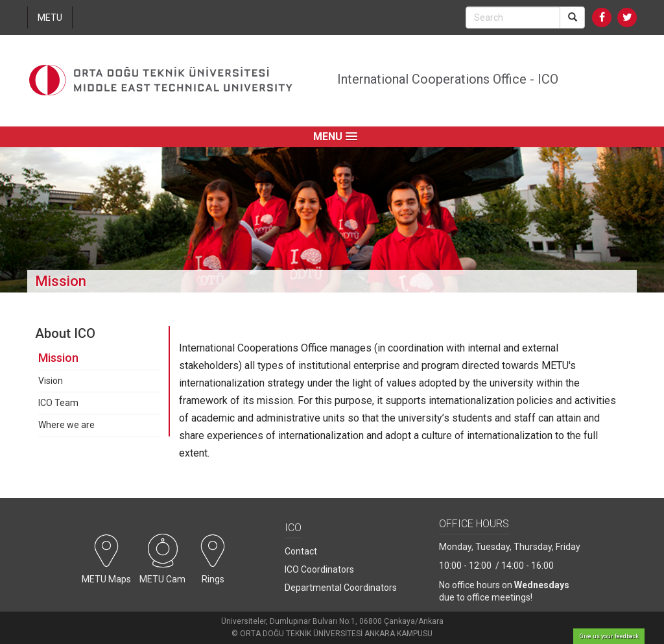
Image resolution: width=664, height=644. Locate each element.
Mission (58, 358)
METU (50, 18)
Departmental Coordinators (341, 588)
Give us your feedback (609, 636)
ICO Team (58, 403)
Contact (301, 551)
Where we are (66, 425)
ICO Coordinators (319, 569)
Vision (51, 381)
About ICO (65, 333)
